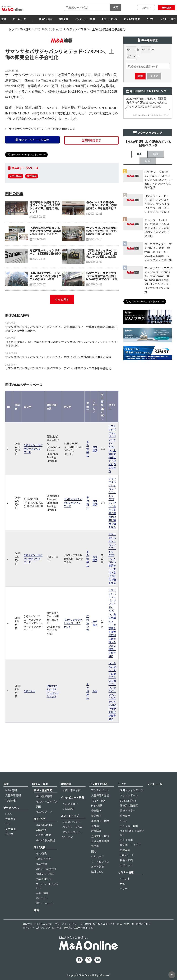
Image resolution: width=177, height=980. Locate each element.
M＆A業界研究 (44, 806)
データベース (19, 19)
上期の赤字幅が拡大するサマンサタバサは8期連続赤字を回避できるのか (46, 252)
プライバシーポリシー (67, 934)
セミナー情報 (126, 882)
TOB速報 (10, 810)
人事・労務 (42, 902)
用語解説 (41, 840)
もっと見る (62, 320)
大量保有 (10, 828)
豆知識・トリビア (130, 854)
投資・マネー (128, 820)
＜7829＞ (93, 72)
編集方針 (27, 934)
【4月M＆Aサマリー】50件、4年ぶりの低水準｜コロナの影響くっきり (46, 297)
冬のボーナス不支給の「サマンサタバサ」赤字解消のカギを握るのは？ (101, 226)
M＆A (8, 823)
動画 (38, 816)
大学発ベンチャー (73, 831)
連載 (36, 920)
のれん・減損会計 (46, 878)
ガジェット (126, 875)
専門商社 (88, 523)
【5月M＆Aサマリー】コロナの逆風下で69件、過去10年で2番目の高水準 (102, 274)
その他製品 (16, 197)
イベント (125, 888)
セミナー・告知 (168, 19)
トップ (13, 29)
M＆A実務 (40, 857)
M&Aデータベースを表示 (32, 160)
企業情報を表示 (91, 161)
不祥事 (95, 835)
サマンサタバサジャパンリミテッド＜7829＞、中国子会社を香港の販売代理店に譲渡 (58, 378)
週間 (156, 267)
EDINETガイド (128, 810)
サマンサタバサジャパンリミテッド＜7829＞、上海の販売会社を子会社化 (112, 466)
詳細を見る (112, 488)
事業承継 (63, 19)
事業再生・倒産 (100, 830)
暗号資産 (125, 825)
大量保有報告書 (100, 805)
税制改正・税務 (45, 884)
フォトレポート (129, 805)
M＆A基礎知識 (44, 835)
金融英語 (125, 859)
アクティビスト (100, 800)
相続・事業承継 (71, 800)
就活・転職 (126, 870)
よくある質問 (43, 845)
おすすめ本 (126, 849)
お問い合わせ (143, 934)
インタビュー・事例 (85, 19)
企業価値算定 (43, 889)
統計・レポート (45, 913)
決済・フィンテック (131, 800)
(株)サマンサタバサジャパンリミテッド (33, 469)
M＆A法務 (41, 863)
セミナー (125, 898)
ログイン (146, 8)
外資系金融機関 (129, 815)
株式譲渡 (32, 197)
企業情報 (10, 839)
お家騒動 (96, 841)
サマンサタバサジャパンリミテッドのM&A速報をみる (42, 150)
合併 (95, 712)
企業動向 (96, 820)
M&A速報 (25, 29)
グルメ (124, 830)
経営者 (95, 856)
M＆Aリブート (44, 821)
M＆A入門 (40, 828)
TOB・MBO (98, 810)
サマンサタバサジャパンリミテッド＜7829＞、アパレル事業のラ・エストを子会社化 (58, 389)
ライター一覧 (154, 794)
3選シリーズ (127, 865)
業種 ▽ (88, 427)
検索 (115, 7)
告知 (122, 893)
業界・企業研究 (43, 800)
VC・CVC (68, 847)
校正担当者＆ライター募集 (107, 934)
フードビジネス (100, 871)
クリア (154, 97)
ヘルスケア (98, 866)
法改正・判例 (43, 868)
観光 (94, 861)
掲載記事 (129, 934)
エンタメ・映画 (129, 835)
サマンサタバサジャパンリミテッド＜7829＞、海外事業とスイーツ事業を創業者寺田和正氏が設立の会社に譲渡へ (61, 350)
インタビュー (70, 813)
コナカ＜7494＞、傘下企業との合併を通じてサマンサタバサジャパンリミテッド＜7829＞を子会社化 (61, 364)
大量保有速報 (13, 805)
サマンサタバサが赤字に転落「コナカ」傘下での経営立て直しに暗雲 (101, 252)
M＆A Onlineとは (43, 934)
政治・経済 (98, 876)
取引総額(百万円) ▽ (103, 427)
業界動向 (96, 825)
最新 (139, 267)
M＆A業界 (97, 815)
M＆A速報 (11, 800)
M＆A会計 (41, 873)
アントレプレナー (73, 842)
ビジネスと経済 (132, 19)
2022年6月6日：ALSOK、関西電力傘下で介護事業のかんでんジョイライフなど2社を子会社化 (147, 123)
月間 (148, 273)
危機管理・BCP (100, 846)
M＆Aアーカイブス (46, 811)
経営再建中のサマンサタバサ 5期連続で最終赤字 (46, 273)
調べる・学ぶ (45, 19)
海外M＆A (97, 881)
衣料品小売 (88, 644)
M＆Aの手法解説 (45, 850)
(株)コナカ (30, 712)
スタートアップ (109, 19)
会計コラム (42, 908)
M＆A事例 (68, 818)
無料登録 (166, 8)
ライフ (150, 19)
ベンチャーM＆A (72, 837)
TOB (8, 833)
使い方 (9, 844)
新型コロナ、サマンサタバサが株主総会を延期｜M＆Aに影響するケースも (102, 297)
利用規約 (86, 934)
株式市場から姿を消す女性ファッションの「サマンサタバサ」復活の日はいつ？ (45, 228)
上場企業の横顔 (100, 851)
